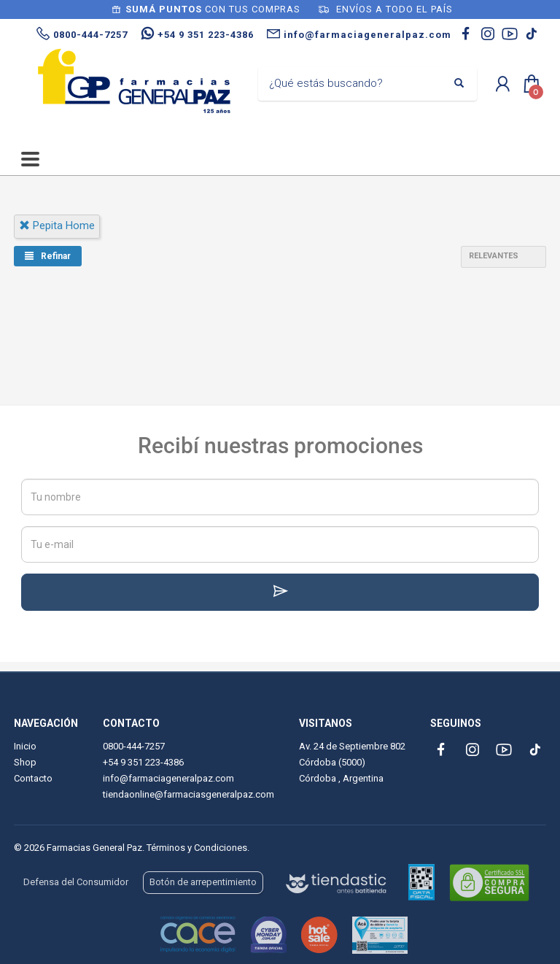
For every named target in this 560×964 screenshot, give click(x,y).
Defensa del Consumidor (76, 882)
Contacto (33, 778)
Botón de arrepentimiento (203, 882)
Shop (25, 762)
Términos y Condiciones (197, 848)
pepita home (57, 225)
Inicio (25, 746)
